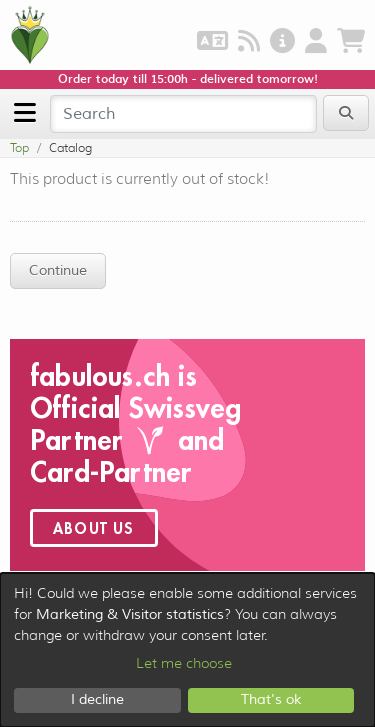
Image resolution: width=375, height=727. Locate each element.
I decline (97, 699)
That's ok (271, 699)
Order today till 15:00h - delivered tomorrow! (188, 79)
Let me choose (184, 663)
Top (19, 147)
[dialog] (187, 650)
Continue (58, 270)
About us (94, 528)
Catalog (70, 147)
